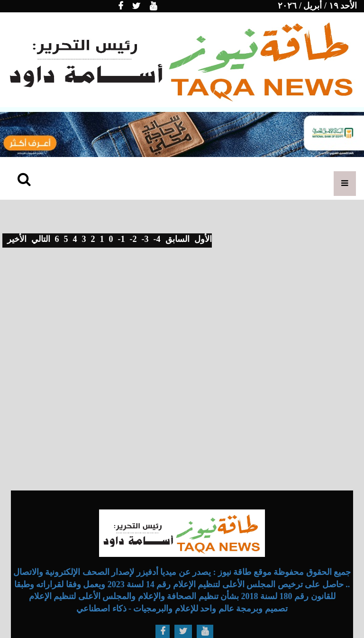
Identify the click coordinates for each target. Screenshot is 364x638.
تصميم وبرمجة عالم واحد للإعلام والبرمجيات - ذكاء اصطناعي (182, 609)
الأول (203, 239)
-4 (157, 239)
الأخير (17, 239)
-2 (133, 239)
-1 (122, 239)
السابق (177, 239)
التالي (41, 239)
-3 (145, 239)
